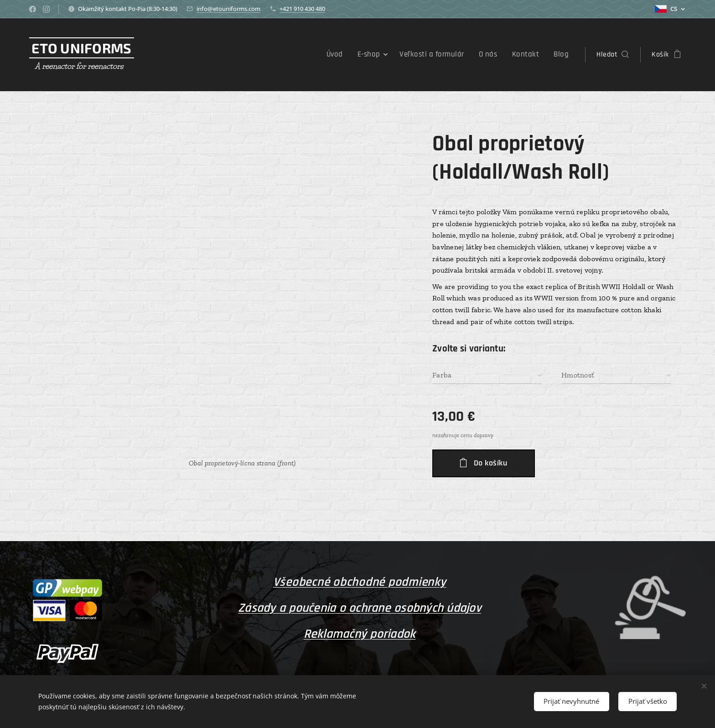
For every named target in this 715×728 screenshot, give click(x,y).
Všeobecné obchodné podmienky (360, 582)
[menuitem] (347, 55)
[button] (613, 55)
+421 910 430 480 (302, 9)
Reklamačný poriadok (360, 634)
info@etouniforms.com (228, 9)
